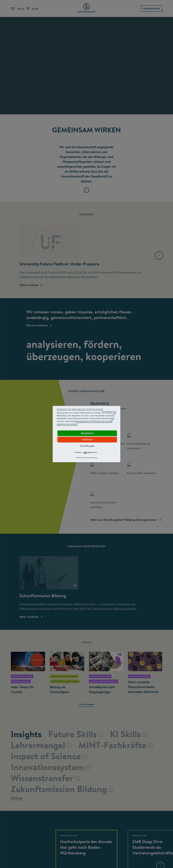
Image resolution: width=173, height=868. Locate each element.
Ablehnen (87, 440)
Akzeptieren (87, 433)
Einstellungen (87, 446)
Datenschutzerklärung (90, 458)
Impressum (79, 458)
